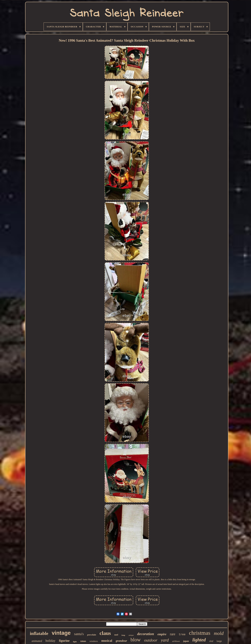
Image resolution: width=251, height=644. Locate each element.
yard (165, 640)
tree (182, 635)
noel (116, 635)
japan (186, 641)
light (75, 642)
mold (219, 633)
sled (211, 641)
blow (136, 640)
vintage (61, 633)
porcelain (92, 635)
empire (162, 634)
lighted (199, 640)
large (219, 641)
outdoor (151, 640)
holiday (50, 641)
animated (37, 641)
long (123, 635)
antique (131, 635)
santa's (79, 634)
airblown (176, 641)
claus (105, 633)
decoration (146, 634)
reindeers (94, 641)
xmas (83, 641)
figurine (64, 641)
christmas (200, 633)
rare (173, 634)
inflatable (39, 633)
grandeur (121, 641)
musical (107, 641)
